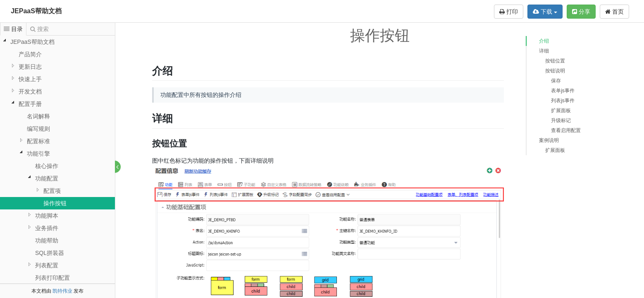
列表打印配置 (52, 278)
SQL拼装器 (50, 253)
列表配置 (47, 265)
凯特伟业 (62, 291)
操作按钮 (55, 203)
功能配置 (47, 178)
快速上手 (30, 79)
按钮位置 (555, 61)
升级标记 (561, 120)
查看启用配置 (566, 130)
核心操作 (47, 166)
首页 (614, 12)
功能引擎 (38, 154)
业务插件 (47, 228)
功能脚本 (47, 216)
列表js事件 (563, 101)
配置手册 (30, 104)
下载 (545, 12)
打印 (509, 12)
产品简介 (30, 54)
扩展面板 (561, 111)
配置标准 (38, 141)
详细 (544, 51)
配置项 (52, 191)
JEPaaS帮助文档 (36, 11)
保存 (556, 81)
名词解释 (38, 116)
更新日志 (30, 67)
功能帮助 (47, 240)
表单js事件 (563, 91)
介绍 (544, 41)
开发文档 (30, 91)
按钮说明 (555, 71)
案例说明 (549, 140)
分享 (581, 12)
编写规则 (38, 129)
